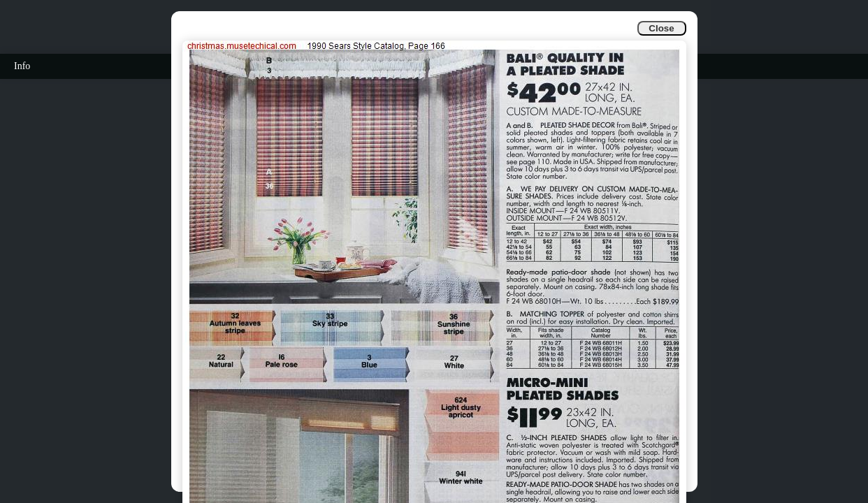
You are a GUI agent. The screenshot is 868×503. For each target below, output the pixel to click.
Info (22, 66)
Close (661, 28)
